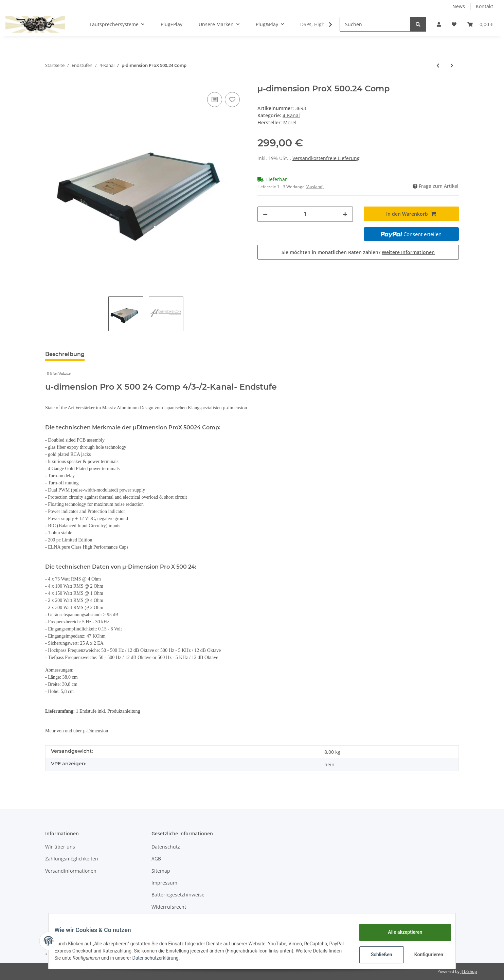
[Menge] (305, 214)
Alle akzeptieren (400, 932)
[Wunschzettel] (454, 24)
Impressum (164, 883)
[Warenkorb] (480, 24)
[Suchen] (375, 24)
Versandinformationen (71, 871)
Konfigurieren (424, 955)
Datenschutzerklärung (191, 958)
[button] (439, 24)
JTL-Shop (469, 971)
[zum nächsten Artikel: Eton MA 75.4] (452, 65)
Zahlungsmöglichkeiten (72, 859)
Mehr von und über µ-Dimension (77, 731)
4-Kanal (291, 115)
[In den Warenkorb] (411, 214)
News (459, 6)
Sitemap (161, 871)
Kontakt (484, 6)
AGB (156, 859)
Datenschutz (166, 847)
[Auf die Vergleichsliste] (215, 100)
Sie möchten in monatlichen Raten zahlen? (358, 252)
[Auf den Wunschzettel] (232, 100)
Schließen (376, 955)
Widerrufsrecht (169, 907)
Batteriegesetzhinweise (178, 895)
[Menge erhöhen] (345, 214)
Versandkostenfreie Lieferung (326, 158)
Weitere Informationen (408, 252)
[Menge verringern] (265, 214)
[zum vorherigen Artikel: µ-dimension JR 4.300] (438, 65)
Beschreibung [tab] (65, 354)
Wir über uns (60, 847)
